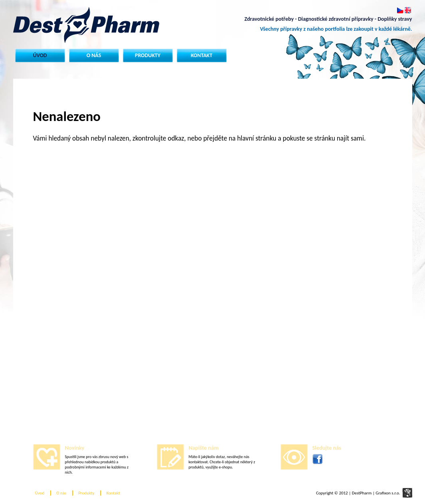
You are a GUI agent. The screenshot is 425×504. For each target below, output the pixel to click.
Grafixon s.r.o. (388, 493)
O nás (94, 55)
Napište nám (204, 448)
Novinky (75, 448)
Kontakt (202, 55)
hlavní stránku (257, 138)
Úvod (40, 55)
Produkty (148, 55)
